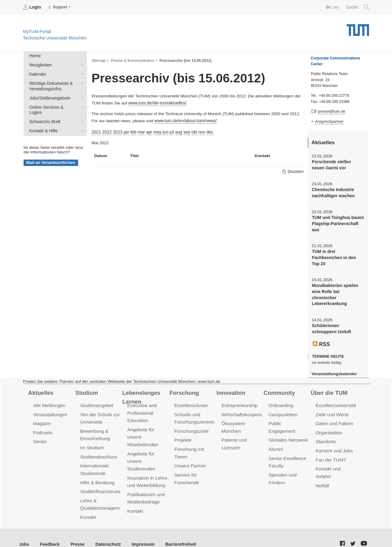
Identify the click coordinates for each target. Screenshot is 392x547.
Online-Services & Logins (81, 105)
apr (148, 131)
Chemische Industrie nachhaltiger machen (333, 192)
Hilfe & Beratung (97, 471)
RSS (321, 335)
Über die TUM (329, 383)
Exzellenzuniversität (336, 396)
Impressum (140, 532)
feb (132, 131)
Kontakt (88, 505)
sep (184, 131)
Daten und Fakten (334, 414)
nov (199, 131)
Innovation (230, 383)
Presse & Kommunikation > (133, 60)
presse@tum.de (331, 111)
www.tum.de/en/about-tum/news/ (185, 120)
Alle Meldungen (49, 396)
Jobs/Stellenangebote (81, 96)
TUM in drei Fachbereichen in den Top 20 (337, 256)
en (337, 7)
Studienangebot (96, 396)
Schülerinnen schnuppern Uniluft (337, 320)
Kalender (81, 73)
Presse (76, 532)
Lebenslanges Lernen (141, 388)
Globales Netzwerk (288, 423)
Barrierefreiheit (176, 532)
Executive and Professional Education (141, 403)
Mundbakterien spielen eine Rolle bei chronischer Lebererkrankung (338, 289)
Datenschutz (106, 532)
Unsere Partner (190, 455)
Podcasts (43, 423)
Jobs (24, 532)
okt (192, 131)
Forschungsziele (191, 421)
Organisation (329, 423)
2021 (96, 131)
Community (279, 383)
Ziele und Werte (332, 405)
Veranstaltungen (50, 405)
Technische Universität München (358, 28)
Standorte (326, 431)
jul (170, 131)
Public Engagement (288, 414)
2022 (107, 131)
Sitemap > (100, 60)
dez (207, 131)
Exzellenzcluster (191, 396)
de (329, 7)
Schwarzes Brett (81, 114)
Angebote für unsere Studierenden (141, 450)
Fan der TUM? (330, 449)
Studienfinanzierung (100, 480)
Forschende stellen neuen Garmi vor (337, 164)
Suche (358, 7)
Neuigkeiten (81, 64)
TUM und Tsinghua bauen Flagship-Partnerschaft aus (337, 223)
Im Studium (92, 437)
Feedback (49, 532)
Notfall (322, 474)
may (156, 131)
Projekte (183, 430)
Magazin (42, 414)
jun (164, 131)
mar (140, 131)
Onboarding (281, 396)
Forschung (184, 383)
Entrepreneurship (239, 396)
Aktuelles (40, 383)
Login (32, 7)
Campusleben (283, 405)
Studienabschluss (98, 446)
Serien (40, 431)
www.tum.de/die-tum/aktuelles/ (156, 102)
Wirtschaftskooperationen (247, 405)
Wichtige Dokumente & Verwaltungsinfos (81, 82)
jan (126, 131)
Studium (86, 383)
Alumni (276, 431)
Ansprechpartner (329, 121)
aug (177, 131)
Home (35, 56)
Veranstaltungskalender (334, 365)
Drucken (293, 170)
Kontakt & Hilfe (81, 123)
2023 (117, 131)
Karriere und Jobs (334, 440)
